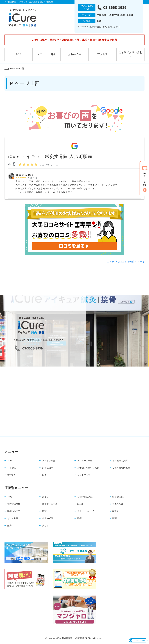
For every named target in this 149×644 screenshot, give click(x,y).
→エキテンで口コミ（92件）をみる (124, 262)
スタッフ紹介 (49, 461)
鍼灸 (44, 475)
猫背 (44, 511)
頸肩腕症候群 (119, 497)
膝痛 (79, 518)
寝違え (116, 511)
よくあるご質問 (120, 461)
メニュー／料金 (46, 54)
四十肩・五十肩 (50, 504)
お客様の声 (75, 54)
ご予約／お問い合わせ (130, 54)
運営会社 (12, 475)
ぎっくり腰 (13, 518)
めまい (45, 497)
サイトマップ (84, 475)
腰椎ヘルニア (14, 511)
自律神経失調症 (85, 497)
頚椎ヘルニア (119, 504)
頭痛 (115, 518)
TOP (19, 54)
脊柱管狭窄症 (14, 504)
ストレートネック (86, 511)
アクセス (102, 54)
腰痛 (9, 526)
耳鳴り (11, 497)
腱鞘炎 (81, 504)
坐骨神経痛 (48, 518)
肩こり (45, 526)
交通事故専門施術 (121, 468)
